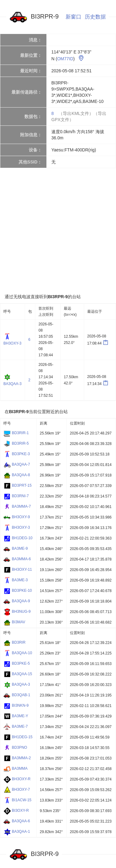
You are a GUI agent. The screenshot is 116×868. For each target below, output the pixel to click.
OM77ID (65, 59)
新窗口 (73, 17)
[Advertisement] (58, 231)
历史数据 (95, 17)
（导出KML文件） (76, 113)
